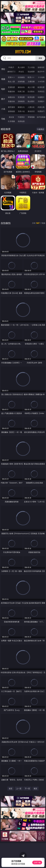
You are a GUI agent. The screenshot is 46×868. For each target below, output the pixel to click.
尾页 (35, 789)
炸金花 (21, 72)
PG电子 (11, 67)
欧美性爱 (41, 87)
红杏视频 (11, 121)
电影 (3, 89)
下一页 (27, 789)
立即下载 (37, 862)
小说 (3, 109)
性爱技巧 (41, 111)
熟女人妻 (11, 81)
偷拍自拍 (21, 87)
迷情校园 (11, 111)
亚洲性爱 (11, 87)
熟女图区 (31, 101)
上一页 (19, 789)
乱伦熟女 (31, 91)
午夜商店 (21, 117)
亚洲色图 (21, 97)
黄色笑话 (31, 111)
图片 (3, 99)
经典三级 (21, 91)
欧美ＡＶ (31, 77)
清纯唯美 (21, 101)
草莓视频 (31, 117)
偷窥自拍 (11, 97)
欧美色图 (31, 97)
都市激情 (11, 107)
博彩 (3, 69)
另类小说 (21, 111)
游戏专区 (41, 67)
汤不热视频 (41, 117)
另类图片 (41, 101)
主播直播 (31, 81)
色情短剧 (21, 121)
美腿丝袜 (11, 101)
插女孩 (11, 117)
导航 (3, 119)
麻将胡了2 (11, 72)
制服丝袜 (11, 91)
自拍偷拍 (21, 77)
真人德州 (21, 67)
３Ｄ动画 (41, 77)
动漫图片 (41, 97)
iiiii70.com (23, 52)
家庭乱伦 (21, 107)
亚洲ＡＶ (11, 77)
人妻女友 (31, 107)
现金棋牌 (31, 72)
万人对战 (31, 67)
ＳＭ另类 (41, 81)
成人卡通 (31, 87)
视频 (3, 79)
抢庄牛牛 (41, 72)
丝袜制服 (21, 81)
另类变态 (41, 91)
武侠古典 (41, 107)
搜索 (40, 58)
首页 (11, 789)
